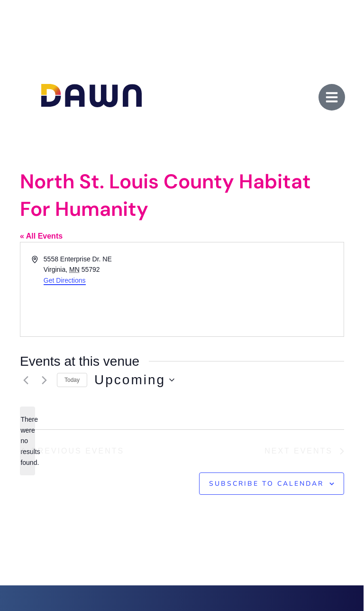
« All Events (41, 236)
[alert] (27, 441)
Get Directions (65, 280)
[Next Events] (44, 380)
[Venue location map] (262, 289)
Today (72, 380)
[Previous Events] (26, 380)
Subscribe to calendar (266, 484)
